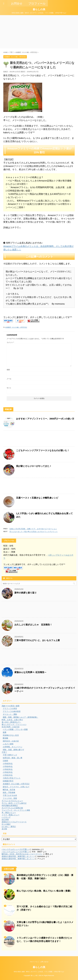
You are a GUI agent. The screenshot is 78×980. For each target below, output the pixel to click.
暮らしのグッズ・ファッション (14, 724)
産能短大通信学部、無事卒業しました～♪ (18, 856)
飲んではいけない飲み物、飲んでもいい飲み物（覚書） (44, 891)
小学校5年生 (8, 764)
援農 (5, 732)
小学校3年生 (8, 769)
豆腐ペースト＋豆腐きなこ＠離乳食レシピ (37, 498)
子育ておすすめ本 (10, 795)
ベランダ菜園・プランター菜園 (15, 729)
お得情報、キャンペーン (13, 747)
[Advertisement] (39, 32)
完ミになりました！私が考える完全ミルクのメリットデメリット (34, 532)
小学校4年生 (8, 766)
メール (9, 379)
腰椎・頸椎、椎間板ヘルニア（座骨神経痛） (21, 717)
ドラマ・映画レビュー (11, 815)
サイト (9, 388)
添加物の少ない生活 (11, 735)
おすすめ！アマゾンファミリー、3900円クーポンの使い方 (45, 419)
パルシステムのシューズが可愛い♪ (15, 849)
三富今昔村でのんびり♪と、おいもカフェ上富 (37, 640)
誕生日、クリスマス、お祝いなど (16, 787)
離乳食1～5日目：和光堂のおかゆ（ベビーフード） (22, 854)
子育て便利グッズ (10, 755)
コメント (10, 342)
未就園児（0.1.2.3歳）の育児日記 (16, 327)
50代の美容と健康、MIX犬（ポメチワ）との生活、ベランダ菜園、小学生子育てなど (39, 972)
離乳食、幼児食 (9, 790)
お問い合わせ (44, 962)
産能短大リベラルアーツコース (14, 822)
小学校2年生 (8, 772)
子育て (4, 752)
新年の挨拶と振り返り (26, 593)
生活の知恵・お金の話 (11, 727)
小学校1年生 (8, 775)
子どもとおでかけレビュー (12, 801)
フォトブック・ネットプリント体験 (16, 810)
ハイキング (6, 817)
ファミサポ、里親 (10, 798)
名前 (8, 370)
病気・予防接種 (9, 793)
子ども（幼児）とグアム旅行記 (14, 803)
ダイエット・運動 (10, 714)
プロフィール (34, 962)
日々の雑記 (6, 824)
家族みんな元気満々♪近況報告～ (31, 672)
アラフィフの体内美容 (12, 711)
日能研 (5, 761)
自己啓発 (5, 820)
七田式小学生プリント (12, 778)
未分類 (4, 829)
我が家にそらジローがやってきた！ (34, 466)
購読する (8, 578)
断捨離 (5, 738)
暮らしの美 (39, 9)
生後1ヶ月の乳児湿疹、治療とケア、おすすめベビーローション (33, 529)
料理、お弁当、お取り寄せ (12, 720)
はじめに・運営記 (9, 827)
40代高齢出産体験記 (10, 806)
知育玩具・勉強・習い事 (13, 758)
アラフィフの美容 (10, 709)
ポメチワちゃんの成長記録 (12, 808)
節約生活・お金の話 (11, 741)
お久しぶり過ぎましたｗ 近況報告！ (33, 625)
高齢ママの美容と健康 (11, 706)
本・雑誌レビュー (9, 813)
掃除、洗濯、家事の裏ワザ (13, 750)
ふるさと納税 (8, 744)
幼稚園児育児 (8, 781)
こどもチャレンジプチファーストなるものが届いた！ (43, 450)
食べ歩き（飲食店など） (11, 722)
